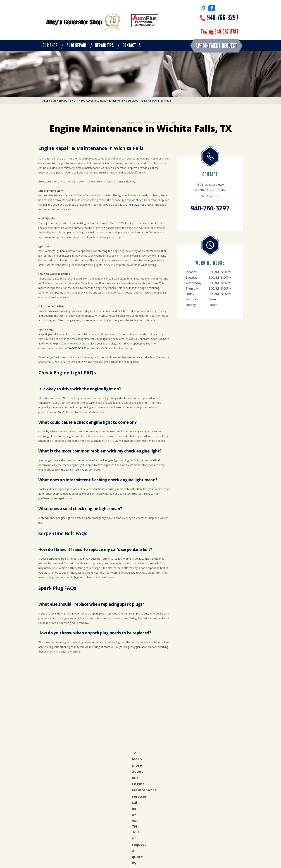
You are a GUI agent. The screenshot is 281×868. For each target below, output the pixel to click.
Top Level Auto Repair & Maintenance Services (109, 100)
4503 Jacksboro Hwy (137, 122)
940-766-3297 (223, 18)
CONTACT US (132, 45)
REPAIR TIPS (104, 45)
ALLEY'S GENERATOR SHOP (60, 100)
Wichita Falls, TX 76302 (164, 122)
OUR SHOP (50, 45)
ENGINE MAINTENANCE (156, 100)
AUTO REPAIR (76, 45)
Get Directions (210, 196)
